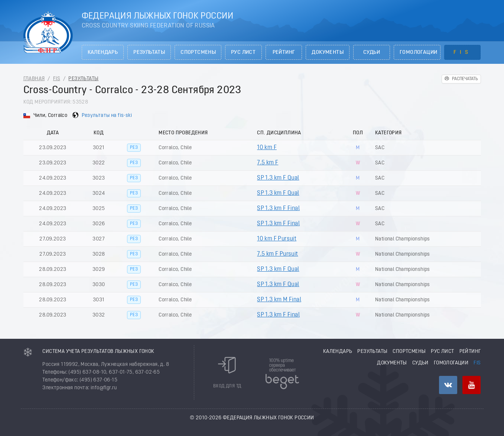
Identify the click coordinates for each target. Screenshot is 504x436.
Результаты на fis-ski (107, 116)
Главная (34, 79)
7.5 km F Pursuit (277, 254)
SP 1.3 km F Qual (278, 178)
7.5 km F (268, 163)
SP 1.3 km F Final (278, 209)
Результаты (149, 53)
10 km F (267, 148)
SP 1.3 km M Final (279, 300)
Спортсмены (198, 53)
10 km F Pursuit (277, 239)
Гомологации (418, 53)
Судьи (372, 53)
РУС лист (243, 53)
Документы (328, 53)
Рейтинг (284, 53)
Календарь (103, 53)
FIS (463, 53)
